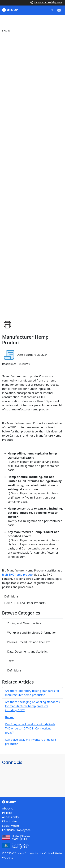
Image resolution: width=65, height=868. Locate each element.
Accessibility (10, 817)
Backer (9, 717)
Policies (7, 813)
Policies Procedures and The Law (28, 642)
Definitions (11, 596)
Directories (10, 821)
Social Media (10, 826)
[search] (52, 10)
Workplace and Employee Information (32, 633)
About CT (8, 809)
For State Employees (16, 830)
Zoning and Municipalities (24, 623)
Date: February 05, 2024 (32, 355)
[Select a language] (59, 10)
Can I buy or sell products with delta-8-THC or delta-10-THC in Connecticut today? (30, 728)
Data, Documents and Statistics (27, 652)
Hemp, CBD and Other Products (25, 603)
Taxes (11, 661)
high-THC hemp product (18, 575)
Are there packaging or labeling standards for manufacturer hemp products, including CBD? (32, 706)
